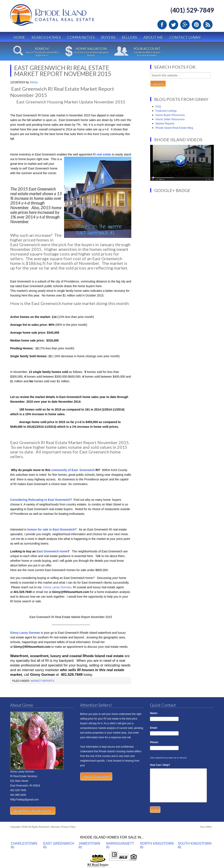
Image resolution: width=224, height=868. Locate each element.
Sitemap (55, 827)
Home (19, 37)
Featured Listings (166, 111)
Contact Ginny (185, 37)
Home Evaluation (96, 776)
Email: (155, 728)
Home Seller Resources (170, 119)
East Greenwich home (52, 551)
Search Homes (46, 37)
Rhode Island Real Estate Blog (174, 128)
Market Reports (43, 681)
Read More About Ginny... (33, 811)
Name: (155, 713)
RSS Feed (208, 25)
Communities (81, 37)
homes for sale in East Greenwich (51, 529)
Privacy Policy (68, 827)
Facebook (162, 25)
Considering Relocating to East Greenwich (40, 500)
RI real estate (101, 154)
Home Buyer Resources (170, 115)
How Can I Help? (161, 765)
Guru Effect (206, 827)
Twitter (174, 25)
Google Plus (185, 25)
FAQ (158, 107)
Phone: (154, 742)
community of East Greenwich (73, 470)
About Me (153, 37)
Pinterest (196, 25)
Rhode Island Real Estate (61, 17)
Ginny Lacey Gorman (57, 587)
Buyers (108, 37)
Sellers (129, 37)
